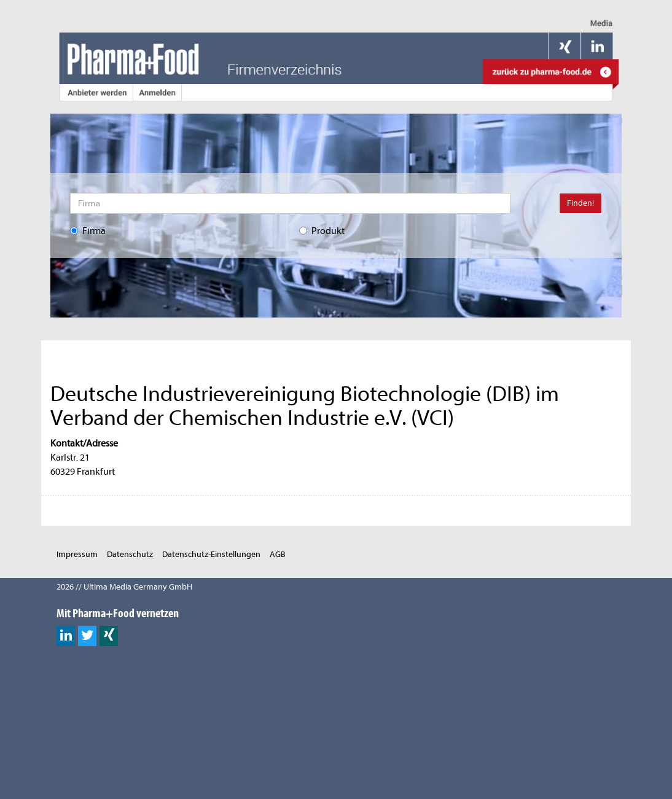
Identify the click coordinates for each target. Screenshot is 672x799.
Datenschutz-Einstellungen (211, 554)
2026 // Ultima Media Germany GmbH (124, 587)
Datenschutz (130, 554)
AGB (278, 554)
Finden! (580, 203)
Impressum (77, 554)
